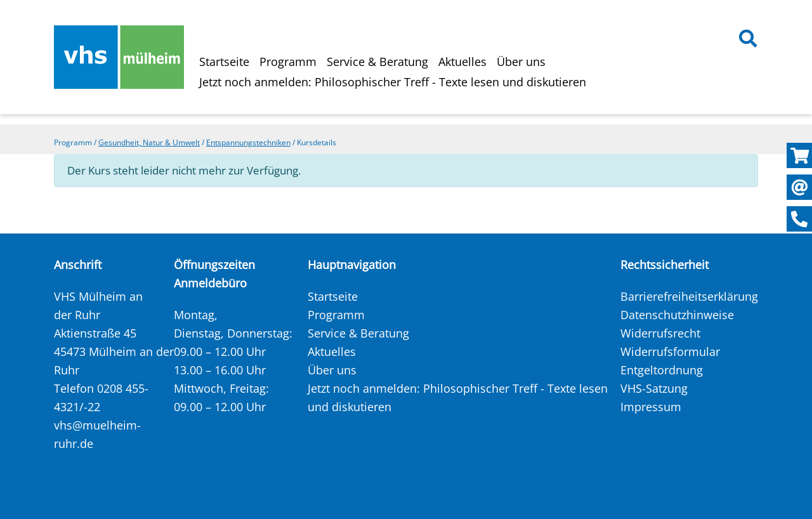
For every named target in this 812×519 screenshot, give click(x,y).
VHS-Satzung (654, 388)
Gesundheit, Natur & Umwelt (149, 142)
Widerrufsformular (670, 351)
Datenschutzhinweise (677, 315)
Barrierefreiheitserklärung (689, 296)
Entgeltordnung (662, 370)
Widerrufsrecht (660, 333)
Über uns (521, 62)
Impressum (651, 407)
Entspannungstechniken (248, 142)
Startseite (224, 62)
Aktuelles (462, 62)
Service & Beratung (377, 62)
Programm (288, 62)
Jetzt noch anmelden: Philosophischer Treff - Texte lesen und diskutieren (393, 82)
